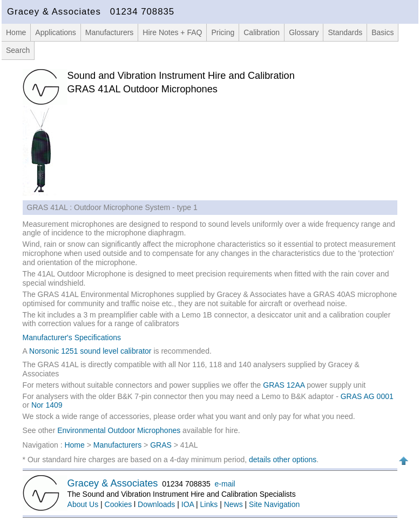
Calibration (262, 32)
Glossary (304, 32)
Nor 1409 (47, 405)
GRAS (161, 445)
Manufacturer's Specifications (72, 337)
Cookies (118, 504)
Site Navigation (274, 504)
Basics (382, 32)
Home (16, 32)
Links (209, 504)
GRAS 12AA (284, 385)
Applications (56, 32)
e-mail (225, 484)
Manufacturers (109, 32)
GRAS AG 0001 (367, 396)
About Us (83, 504)
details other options (283, 460)
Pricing (223, 32)
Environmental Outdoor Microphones (119, 430)
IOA (188, 504)
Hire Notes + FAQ (172, 32)
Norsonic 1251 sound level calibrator (91, 351)
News (233, 504)
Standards (345, 32)
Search (18, 50)
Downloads (156, 504)
